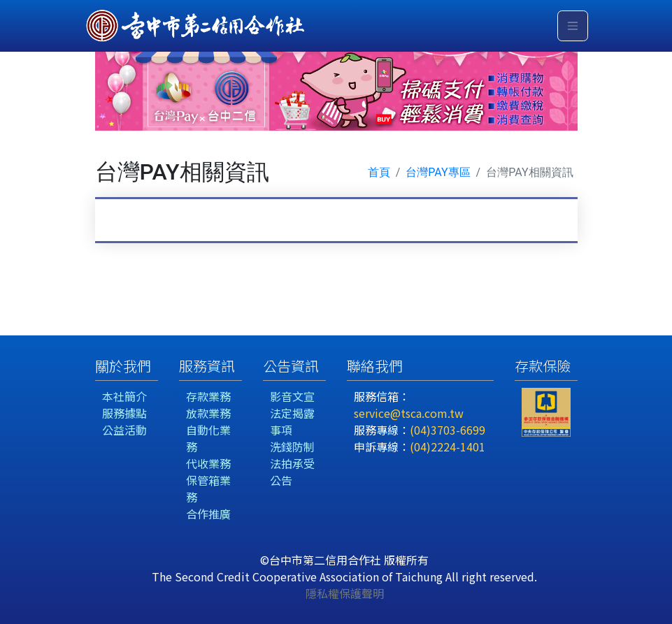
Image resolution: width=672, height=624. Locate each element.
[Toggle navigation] (573, 26)
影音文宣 (292, 396)
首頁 (379, 172)
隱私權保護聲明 (345, 593)
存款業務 (208, 396)
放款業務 (208, 413)
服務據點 (124, 413)
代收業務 (208, 463)
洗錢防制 (292, 447)
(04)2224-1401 (448, 447)
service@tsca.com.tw (409, 413)
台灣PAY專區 (438, 172)
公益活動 (124, 430)
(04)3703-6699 (448, 430)
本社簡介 (124, 396)
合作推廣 (208, 514)
